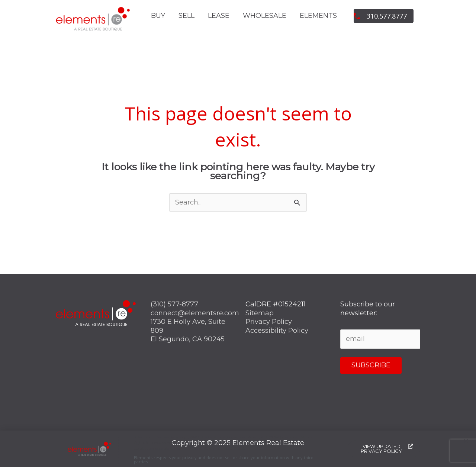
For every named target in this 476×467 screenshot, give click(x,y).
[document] (238, 233)
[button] (466, 443)
